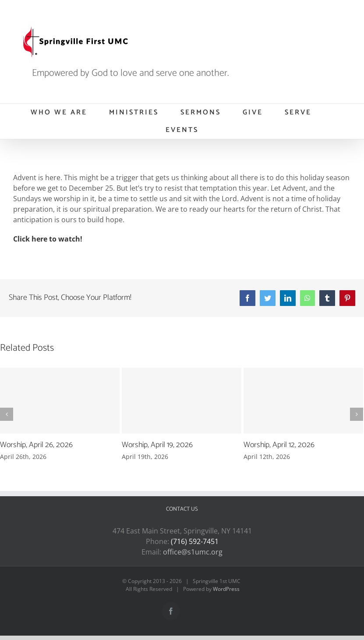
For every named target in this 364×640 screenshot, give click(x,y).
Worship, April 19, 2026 (157, 445)
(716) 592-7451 (195, 541)
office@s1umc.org (193, 552)
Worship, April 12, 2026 (279, 445)
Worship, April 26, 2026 (36, 445)
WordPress (226, 589)
